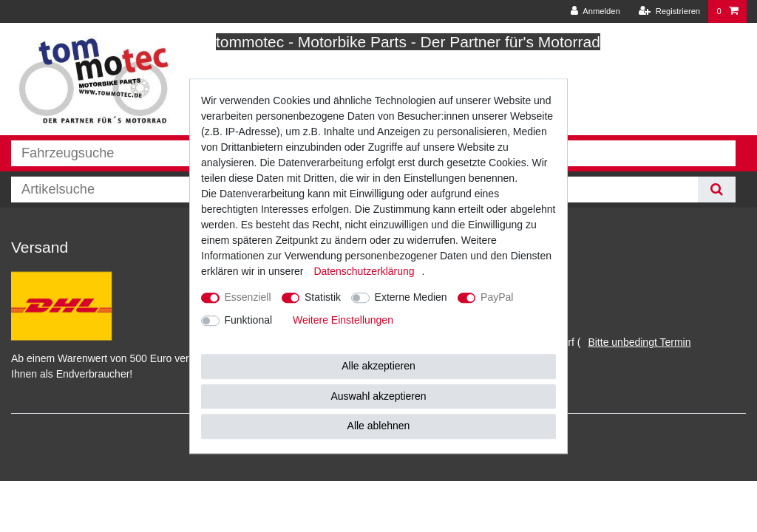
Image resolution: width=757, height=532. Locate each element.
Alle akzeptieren (378, 366)
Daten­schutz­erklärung (364, 271)
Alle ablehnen (379, 426)
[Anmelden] (595, 11)
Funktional (249, 320)
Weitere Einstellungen (343, 320)
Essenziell (248, 297)
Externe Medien (411, 297)
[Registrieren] (669, 11)
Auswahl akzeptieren (378, 396)
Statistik (323, 297)
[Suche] (717, 190)
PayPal (497, 297)
